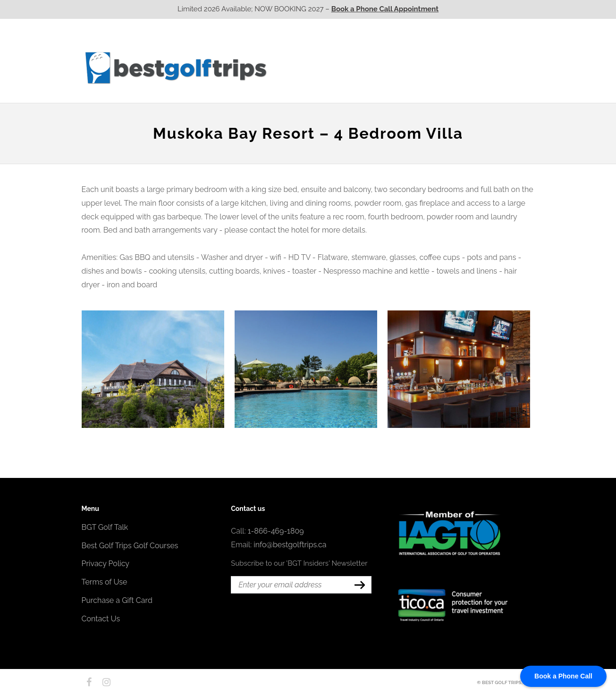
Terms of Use (105, 582)
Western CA (299, 67)
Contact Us (510, 67)
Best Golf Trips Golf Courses (130, 546)
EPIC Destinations (499, 49)
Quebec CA (406, 67)
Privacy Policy (106, 564)
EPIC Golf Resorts (435, 49)
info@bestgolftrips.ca (290, 545)
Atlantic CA (460, 67)
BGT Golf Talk (105, 527)
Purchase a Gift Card (117, 600)
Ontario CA (353, 67)
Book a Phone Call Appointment (385, 9)
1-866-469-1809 (276, 531)
